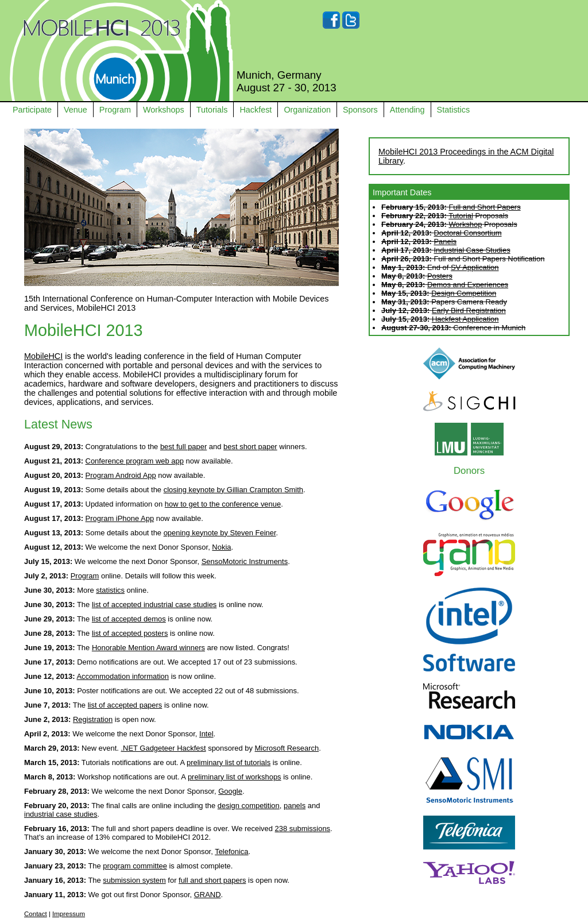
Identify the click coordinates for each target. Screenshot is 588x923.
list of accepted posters (130, 633)
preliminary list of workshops (235, 777)
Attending (407, 110)
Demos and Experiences (468, 285)
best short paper (250, 447)
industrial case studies (61, 814)
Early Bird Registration (469, 310)
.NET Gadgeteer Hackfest (164, 748)
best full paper (183, 447)
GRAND (208, 895)
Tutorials (212, 110)
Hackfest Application (465, 319)
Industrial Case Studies (472, 250)
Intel (206, 734)
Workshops (164, 110)
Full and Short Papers (484, 207)
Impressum (69, 914)
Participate (32, 110)
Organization (307, 110)
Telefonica (231, 851)
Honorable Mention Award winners (148, 648)
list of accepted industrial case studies (154, 605)
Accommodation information (123, 676)
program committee (135, 866)
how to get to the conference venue (223, 504)
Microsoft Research (287, 748)
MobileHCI (43, 356)
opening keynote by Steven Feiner (220, 533)
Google (230, 791)
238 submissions (303, 829)
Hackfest (256, 110)
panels (295, 806)
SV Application (475, 267)
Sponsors (360, 110)
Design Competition (464, 293)
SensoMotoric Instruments (245, 561)
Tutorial (461, 216)
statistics (110, 590)
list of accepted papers (125, 705)
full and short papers (212, 880)
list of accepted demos (129, 619)
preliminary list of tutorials (229, 762)
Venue (76, 110)
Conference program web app (135, 461)
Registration (93, 719)
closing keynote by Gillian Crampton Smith (233, 490)
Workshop (465, 224)
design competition (249, 806)
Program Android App (121, 475)
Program (115, 110)
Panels (445, 242)
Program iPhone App (120, 518)
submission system (134, 880)
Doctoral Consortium (467, 233)
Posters (440, 276)
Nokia (221, 547)
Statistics (454, 110)
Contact (36, 914)
